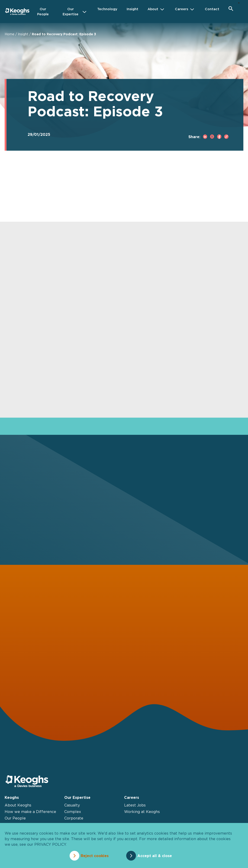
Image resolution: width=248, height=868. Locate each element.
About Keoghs (18, 805)
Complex (73, 812)
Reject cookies (95, 856)
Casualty (72, 805)
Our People (15, 818)
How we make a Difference (30, 812)
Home (10, 34)
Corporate (74, 818)
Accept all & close (155, 856)
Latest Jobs (135, 805)
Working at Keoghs (142, 812)
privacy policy (50, 844)
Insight (23, 34)
